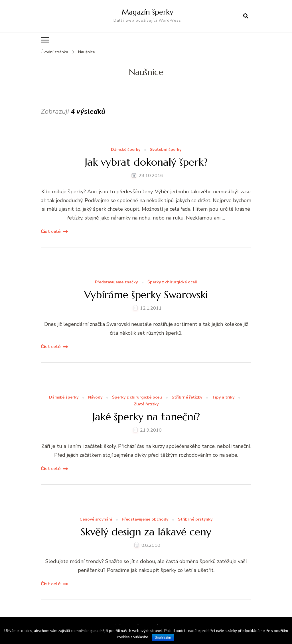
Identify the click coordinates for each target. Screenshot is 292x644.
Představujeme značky (116, 282)
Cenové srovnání (96, 520)
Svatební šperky (166, 150)
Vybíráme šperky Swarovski (146, 295)
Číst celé (51, 231)
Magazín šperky (147, 12)
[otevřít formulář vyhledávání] (246, 16)
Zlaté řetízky (146, 404)
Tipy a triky (223, 398)
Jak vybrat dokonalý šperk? (146, 162)
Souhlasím (163, 637)
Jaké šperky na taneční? (146, 417)
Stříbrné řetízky (187, 398)
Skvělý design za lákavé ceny (146, 532)
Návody (95, 398)
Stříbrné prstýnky (195, 520)
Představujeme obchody (145, 520)
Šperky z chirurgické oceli (172, 282)
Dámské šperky (126, 150)
